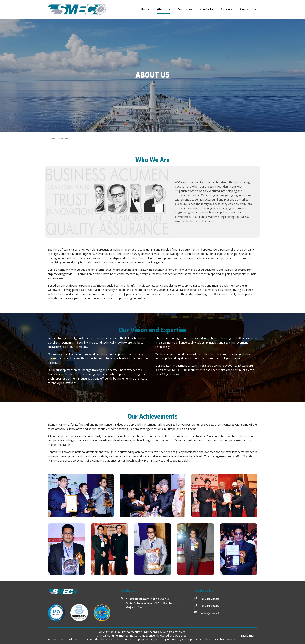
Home (145, 9)
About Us (164, 9)
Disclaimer (248, 635)
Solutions (185, 9)
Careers (227, 9)
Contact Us (248, 9)
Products (206, 9)
